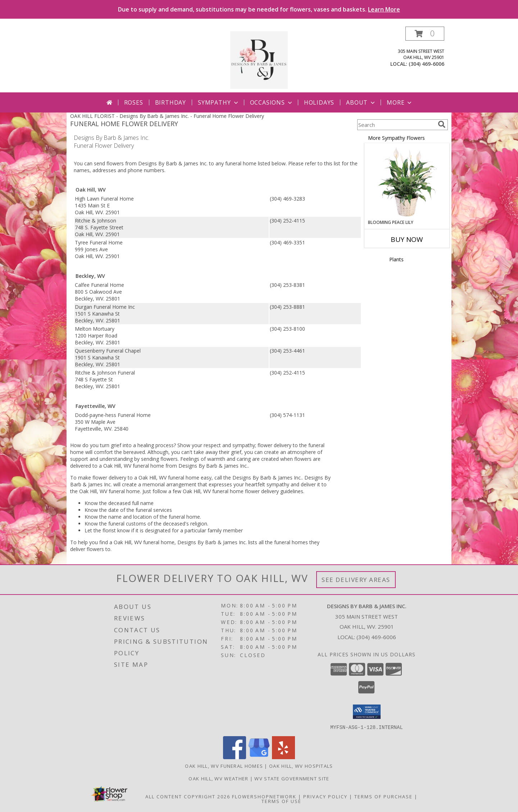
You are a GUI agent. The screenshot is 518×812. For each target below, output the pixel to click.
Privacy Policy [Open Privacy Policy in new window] (325, 796)
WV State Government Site (292, 778)
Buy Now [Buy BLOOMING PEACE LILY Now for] (407, 239)
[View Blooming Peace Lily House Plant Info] (407, 182)
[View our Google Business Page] (259, 757)
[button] (425, 34)
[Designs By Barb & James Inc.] (259, 59)
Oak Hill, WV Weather (218, 778)
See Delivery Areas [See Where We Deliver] (356, 580)
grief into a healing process (142, 445)
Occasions (272, 102)
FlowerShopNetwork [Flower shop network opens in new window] (264, 796)
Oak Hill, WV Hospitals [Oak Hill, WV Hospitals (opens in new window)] (301, 766)
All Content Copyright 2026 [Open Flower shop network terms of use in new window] (188, 796)
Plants (396, 259)
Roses (134, 102)
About (361, 102)
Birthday (171, 102)
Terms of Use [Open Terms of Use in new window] (281, 801)
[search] (442, 124)
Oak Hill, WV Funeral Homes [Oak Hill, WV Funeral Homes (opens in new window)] (224, 766)
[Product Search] (396, 125)
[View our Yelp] (283, 757)
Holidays (319, 102)
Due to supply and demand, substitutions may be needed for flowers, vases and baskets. (259, 9)
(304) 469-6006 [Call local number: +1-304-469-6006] (426, 64)
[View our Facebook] (235, 757)
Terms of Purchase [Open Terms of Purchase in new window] (383, 796)
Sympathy (219, 102)
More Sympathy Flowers (396, 138)
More (400, 102)
